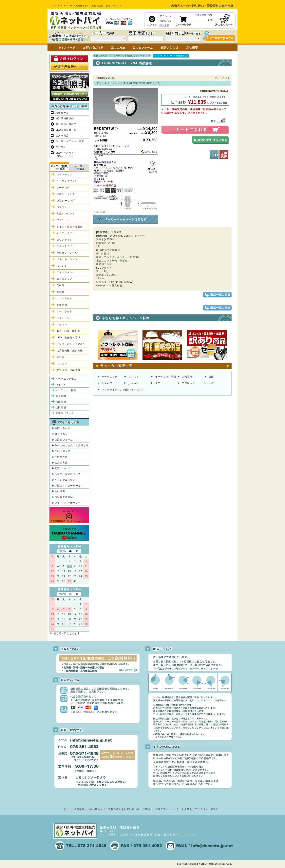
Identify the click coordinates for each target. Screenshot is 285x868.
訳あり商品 (62, 136)
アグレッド (188, 383)
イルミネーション (67, 259)
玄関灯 (61, 292)
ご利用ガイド (62, 451)
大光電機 (187, 377)
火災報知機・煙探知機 (70, 351)
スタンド (62, 266)
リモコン (62, 325)
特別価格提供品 (65, 118)
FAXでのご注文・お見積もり (72, 445)
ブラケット (63, 220)
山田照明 (61, 408)
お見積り (148, 809)
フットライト (64, 298)
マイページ (165, 16)
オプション (63, 318)
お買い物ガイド (96, 809)
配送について (62, 468)
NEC (211, 383)
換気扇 (61, 357)
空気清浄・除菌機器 (68, 370)
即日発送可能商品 (66, 124)
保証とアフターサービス (69, 486)
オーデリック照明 (166, 377)
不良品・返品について (68, 474)
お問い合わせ (62, 428)
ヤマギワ (107, 383)
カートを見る (184, 809)
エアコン (61, 147)
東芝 (158, 383)
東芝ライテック (65, 413)
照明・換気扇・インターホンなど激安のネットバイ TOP (122, 56)
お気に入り (165, 21)
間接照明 (62, 305)
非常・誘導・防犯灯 (68, 331)
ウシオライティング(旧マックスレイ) (124, 390)
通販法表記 (115, 809)
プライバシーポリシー (68, 503)
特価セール (62, 113)
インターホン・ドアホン (71, 344)
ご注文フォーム (64, 440)
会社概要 (60, 491)
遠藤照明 (61, 402)
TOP (69, 809)
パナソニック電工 (66, 379)
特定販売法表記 (64, 497)
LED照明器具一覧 (66, 130)
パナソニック (110, 377)
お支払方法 (61, 463)
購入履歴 (164, 25)
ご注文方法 (61, 457)
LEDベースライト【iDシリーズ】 (66, 155)
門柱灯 (61, 285)
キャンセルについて (66, 480)
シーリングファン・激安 (70, 141)
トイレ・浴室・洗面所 (70, 227)
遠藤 (211, 377)
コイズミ (134, 377)
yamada (133, 383)
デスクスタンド (66, 272)
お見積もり (61, 434)
